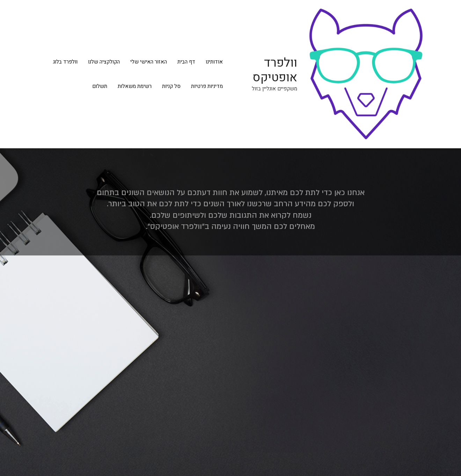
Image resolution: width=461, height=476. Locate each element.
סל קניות (171, 86)
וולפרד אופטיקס (275, 70)
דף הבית (186, 62)
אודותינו (214, 62)
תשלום (100, 86)
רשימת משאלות (135, 86)
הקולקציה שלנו (104, 62)
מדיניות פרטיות (207, 86)
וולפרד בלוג (65, 62)
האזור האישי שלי (149, 62)
